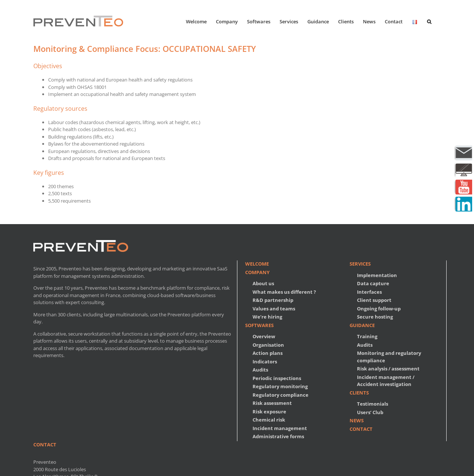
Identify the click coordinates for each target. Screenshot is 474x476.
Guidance (362, 325)
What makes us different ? (284, 292)
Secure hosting (375, 317)
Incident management (280, 428)
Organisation (268, 345)
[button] (429, 21)
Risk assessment (272, 403)
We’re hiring (267, 317)
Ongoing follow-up (379, 309)
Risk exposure (269, 412)
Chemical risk (269, 420)
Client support (374, 300)
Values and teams (274, 309)
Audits (260, 370)
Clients (359, 393)
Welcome (257, 264)
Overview (264, 336)
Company (257, 272)
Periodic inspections (277, 378)
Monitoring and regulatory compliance (389, 357)
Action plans (268, 353)
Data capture (373, 283)
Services (360, 264)
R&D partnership (273, 300)
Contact (361, 429)
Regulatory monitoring (280, 386)
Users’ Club (370, 412)
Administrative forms (278, 436)
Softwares (259, 325)
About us (263, 283)
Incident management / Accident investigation (386, 381)
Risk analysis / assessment (388, 369)
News (357, 420)
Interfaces (369, 292)
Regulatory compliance (281, 395)
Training (367, 336)
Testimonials (373, 404)
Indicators (265, 362)
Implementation (377, 275)
